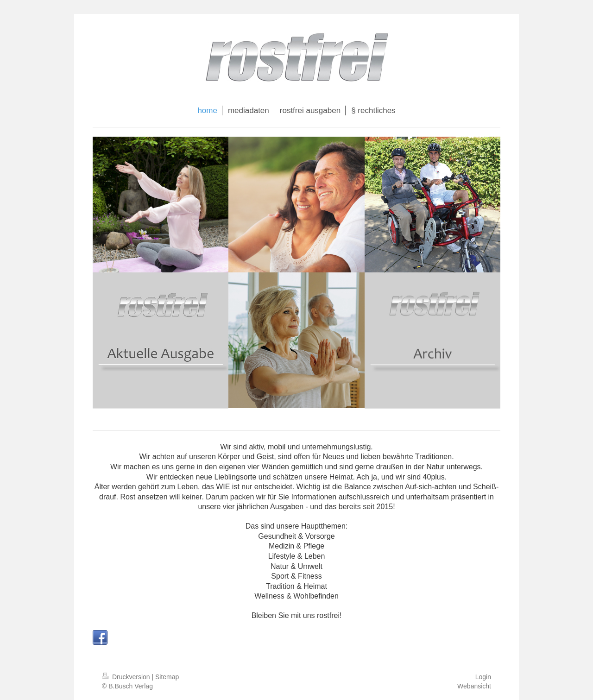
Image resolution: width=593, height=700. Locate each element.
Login (483, 677)
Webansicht (474, 686)
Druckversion (127, 677)
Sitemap (167, 677)
